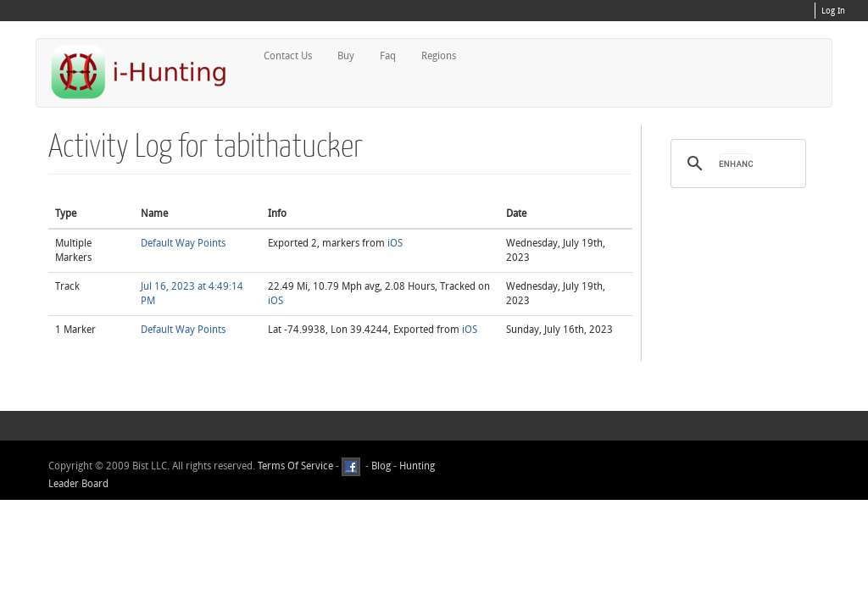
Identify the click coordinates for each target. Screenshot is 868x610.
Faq (388, 56)
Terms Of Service (295, 467)
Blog (381, 467)
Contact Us (288, 56)
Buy (346, 56)
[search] (736, 164)
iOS (395, 243)
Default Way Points (183, 243)
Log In (833, 11)
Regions (439, 56)
